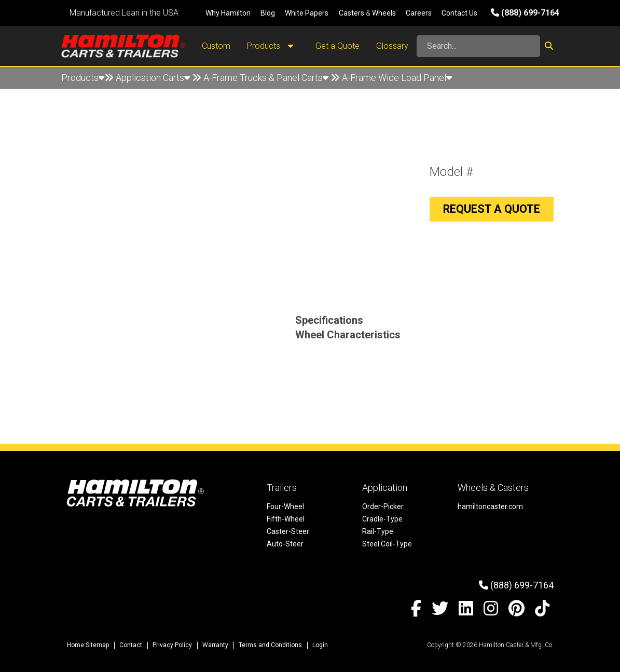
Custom (216, 46)
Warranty (215, 645)
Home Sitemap (88, 645)
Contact (131, 645)
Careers (419, 13)
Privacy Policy (172, 645)
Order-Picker (383, 506)
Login (320, 645)
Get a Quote (337, 46)
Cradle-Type (382, 519)
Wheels (384, 13)
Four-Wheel (285, 506)
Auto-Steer (285, 544)
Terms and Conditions (270, 645)
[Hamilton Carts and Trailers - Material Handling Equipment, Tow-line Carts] (123, 46)
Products (273, 46)
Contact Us (459, 13)
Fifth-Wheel (286, 519)
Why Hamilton (228, 13)
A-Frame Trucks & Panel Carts (266, 78)
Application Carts (153, 78)
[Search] (478, 46)
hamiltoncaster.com (490, 506)
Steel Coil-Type (387, 544)
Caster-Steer (288, 531)
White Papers (307, 13)
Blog (268, 13)
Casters (352, 13)
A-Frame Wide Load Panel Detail (140, 99)
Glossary (392, 46)
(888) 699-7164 (525, 13)
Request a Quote (492, 209)
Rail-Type (378, 531)
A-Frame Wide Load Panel (397, 78)
